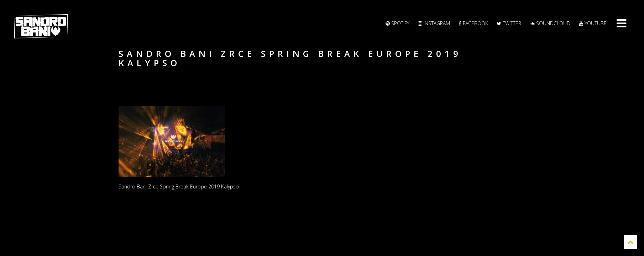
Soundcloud (550, 23)
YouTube (593, 23)
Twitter (509, 23)
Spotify (397, 23)
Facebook (473, 23)
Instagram (434, 23)
